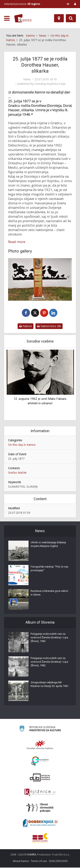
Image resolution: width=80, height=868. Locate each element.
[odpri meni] (7, 18)
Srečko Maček (17, 473)
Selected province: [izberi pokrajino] (22, 4)
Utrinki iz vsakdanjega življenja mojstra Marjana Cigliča (48, 545)
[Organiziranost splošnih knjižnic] (40, 745)
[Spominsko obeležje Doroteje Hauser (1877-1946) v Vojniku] (40, 279)
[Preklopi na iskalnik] (71, 18)
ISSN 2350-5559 (58, 862)
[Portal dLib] (40, 778)
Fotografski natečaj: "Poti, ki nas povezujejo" (49, 569)
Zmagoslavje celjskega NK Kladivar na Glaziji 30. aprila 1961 (50, 685)
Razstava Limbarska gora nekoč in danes (49, 593)
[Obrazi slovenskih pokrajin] (40, 808)
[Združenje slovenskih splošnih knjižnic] (40, 793)
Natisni (26, 327)
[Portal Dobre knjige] (40, 823)
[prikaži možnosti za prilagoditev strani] (68, 4)
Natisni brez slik (49, 327)
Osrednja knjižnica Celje (50, 84)
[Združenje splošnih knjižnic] (40, 839)
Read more (17, 242)
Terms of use (39, 862)
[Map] (59, 18)
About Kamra (21, 862)
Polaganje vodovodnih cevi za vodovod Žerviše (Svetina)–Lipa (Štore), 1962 (49, 638)
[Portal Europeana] (40, 762)
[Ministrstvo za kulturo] (40, 730)
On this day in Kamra (22, 445)
